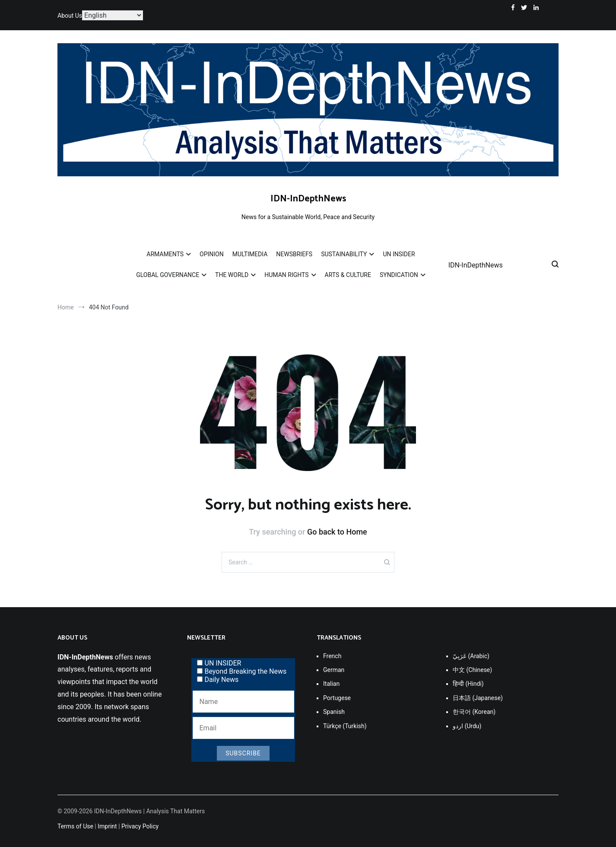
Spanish (334, 712)
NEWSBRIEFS (294, 254)
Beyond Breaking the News (242, 671)
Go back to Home (337, 532)
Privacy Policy (140, 826)
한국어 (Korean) (474, 712)
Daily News (218, 680)
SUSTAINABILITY (344, 254)
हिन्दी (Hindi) (468, 684)
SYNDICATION (399, 275)
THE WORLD (232, 275)
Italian (331, 684)
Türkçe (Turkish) (345, 726)
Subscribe (243, 753)
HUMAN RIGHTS (286, 275)
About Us (70, 16)
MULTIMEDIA (250, 254)
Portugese (337, 698)
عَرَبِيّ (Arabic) (471, 656)
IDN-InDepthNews (308, 199)
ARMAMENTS (165, 254)
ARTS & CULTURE (348, 275)
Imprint (107, 826)
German (334, 670)
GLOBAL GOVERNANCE (168, 275)
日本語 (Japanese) (478, 698)
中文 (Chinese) (472, 670)
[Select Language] (113, 15)
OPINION (212, 254)
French (332, 656)
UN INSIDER (399, 254)
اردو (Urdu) (467, 726)
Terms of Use (75, 826)
